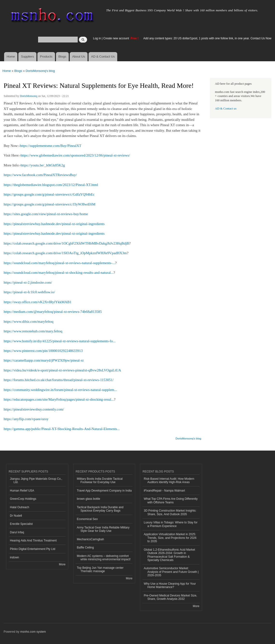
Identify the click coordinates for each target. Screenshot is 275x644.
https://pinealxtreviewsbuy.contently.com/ (34, 409)
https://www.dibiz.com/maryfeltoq (28, 322)
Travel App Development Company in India (104, 491)
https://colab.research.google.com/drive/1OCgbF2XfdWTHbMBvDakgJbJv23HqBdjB (66, 243)
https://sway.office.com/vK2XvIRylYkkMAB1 (38, 302)
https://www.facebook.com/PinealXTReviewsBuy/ (40, 175)
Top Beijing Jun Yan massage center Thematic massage (100, 569)
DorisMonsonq (28, 96)
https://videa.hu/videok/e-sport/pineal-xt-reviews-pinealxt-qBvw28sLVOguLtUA (62, 370)
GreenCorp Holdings (23, 499)
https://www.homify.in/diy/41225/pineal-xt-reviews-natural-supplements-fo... (60, 341)
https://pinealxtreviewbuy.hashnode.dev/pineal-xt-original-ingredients (54, 224)
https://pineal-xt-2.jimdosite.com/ (28, 282)
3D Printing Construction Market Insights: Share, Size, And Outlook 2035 (170, 512)
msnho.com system (33, 632)
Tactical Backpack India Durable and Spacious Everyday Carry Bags (100, 509)
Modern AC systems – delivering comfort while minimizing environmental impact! (104, 558)
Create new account (117, 38)
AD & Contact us (226, 109)
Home (11, 57)
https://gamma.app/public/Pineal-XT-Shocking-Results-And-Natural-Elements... (62, 429)
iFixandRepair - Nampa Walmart (164, 491)
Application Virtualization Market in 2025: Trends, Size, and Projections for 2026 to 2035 (170, 538)
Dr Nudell (16, 516)
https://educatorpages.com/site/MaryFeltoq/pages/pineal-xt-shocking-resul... (59, 399)
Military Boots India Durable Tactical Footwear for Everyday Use (100, 480)
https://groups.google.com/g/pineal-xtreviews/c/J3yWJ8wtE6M (49, 204)
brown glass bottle (89, 499)
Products (46, 57)
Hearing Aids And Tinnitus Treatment (33, 541)
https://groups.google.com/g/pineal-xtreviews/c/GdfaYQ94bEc (49, 194)
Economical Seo (87, 519)
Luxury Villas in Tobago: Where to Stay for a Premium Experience (171, 524)
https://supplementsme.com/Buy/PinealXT (51, 146)
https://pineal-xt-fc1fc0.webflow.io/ (29, 292)
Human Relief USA (22, 491)
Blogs (62, 57)
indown (14, 557)
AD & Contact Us (103, 57)
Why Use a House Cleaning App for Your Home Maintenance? (170, 585)
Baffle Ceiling (85, 548)
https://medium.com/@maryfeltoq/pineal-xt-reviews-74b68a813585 (53, 312)
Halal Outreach (20, 507)
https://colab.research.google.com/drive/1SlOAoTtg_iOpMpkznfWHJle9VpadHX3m (65, 253)
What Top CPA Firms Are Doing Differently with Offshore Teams (171, 500)
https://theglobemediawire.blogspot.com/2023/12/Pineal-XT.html (51, 185)
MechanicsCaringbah (91, 539)
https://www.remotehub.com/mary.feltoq (33, 331)
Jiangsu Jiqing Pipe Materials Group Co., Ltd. (36, 480)
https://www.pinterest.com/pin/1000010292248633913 (43, 351)
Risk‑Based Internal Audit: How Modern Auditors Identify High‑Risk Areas (169, 480)
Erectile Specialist (21, 524)
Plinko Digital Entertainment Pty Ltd (33, 549)
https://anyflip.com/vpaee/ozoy (26, 419)
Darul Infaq (17, 532)
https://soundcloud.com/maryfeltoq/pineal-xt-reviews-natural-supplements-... (59, 263)
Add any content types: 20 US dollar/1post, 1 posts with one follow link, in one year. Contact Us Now (207, 38)
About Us (79, 57)
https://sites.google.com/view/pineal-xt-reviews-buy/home (46, 214)
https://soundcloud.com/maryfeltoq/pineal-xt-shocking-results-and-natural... (58, 273)
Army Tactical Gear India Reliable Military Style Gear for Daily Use (103, 529)
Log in (97, 38)
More (62, 564)
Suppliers (27, 57)
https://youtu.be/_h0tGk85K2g (43, 165)
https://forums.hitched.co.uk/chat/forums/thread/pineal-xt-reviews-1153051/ (59, 380)
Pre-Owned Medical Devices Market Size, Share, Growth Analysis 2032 (170, 597)
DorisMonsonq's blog (40, 71)
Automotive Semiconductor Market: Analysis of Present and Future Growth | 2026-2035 (171, 572)
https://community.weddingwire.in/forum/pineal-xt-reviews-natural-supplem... (60, 390)
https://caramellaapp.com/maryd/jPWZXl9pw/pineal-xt (44, 360)
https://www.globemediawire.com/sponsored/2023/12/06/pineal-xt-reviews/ (75, 155)
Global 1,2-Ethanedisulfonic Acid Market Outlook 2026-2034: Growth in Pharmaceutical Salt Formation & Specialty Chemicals (169, 555)
